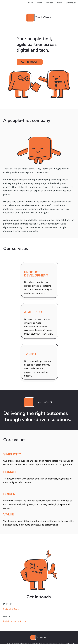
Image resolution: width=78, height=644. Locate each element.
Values (59, 3)
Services (49, 3)
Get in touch (71, 3)
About (39, 3)
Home (31, 3)
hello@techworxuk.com (15, 621)
